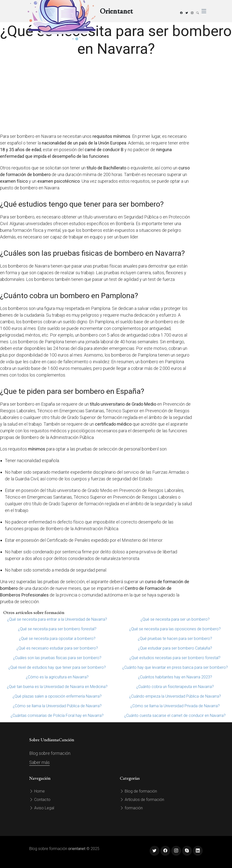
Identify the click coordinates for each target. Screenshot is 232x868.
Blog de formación (138, 791)
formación (131, 808)
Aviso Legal (42, 808)
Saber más (39, 762)
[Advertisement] (96, 96)
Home (37, 791)
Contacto (40, 800)
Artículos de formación (142, 800)
